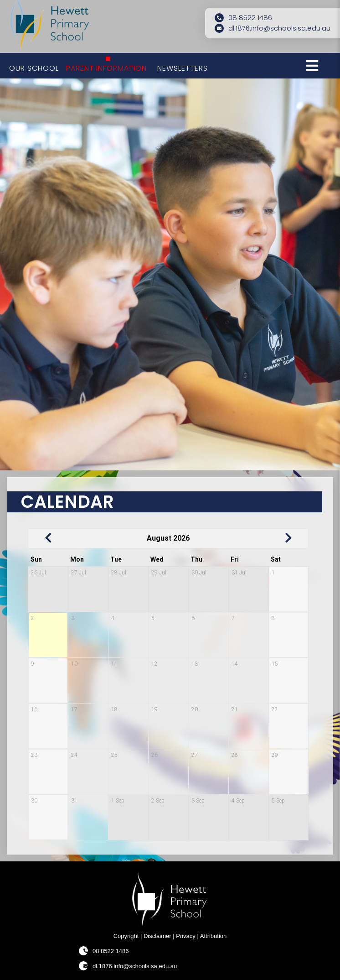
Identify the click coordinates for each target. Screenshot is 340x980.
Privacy (186, 936)
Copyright (126, 936)
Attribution (214, 936)
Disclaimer (157, 936)
